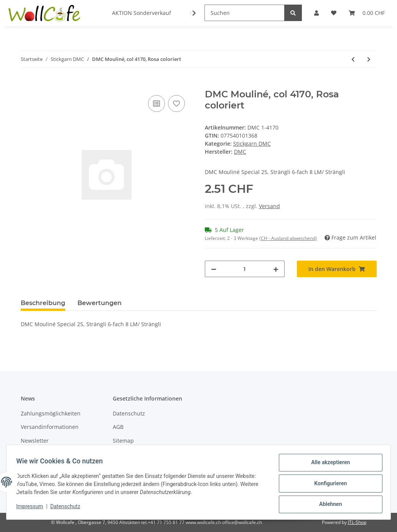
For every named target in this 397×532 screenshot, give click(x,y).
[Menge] (245, 269)
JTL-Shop (357, 522)
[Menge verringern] (214, 269)
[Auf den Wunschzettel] (176, 103)
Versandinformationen (50, 427)
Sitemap (123, 441)
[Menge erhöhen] (276, 269)
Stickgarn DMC (252, 144)
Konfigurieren (328, 485)
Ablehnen (328, 505)
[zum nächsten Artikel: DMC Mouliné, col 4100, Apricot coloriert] (369, 59)
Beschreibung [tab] (43, 303)
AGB (118, 427)
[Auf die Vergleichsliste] (156, 103)
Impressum (32, 508)
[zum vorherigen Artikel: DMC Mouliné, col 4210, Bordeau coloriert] (353, 59)
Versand (269, 206)
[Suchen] (245, 13)
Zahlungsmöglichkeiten (51, 413)
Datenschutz (129, 413)
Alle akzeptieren (328, 465)
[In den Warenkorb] (27, 85)
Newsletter (35, 441)
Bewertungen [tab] (100, 303)
